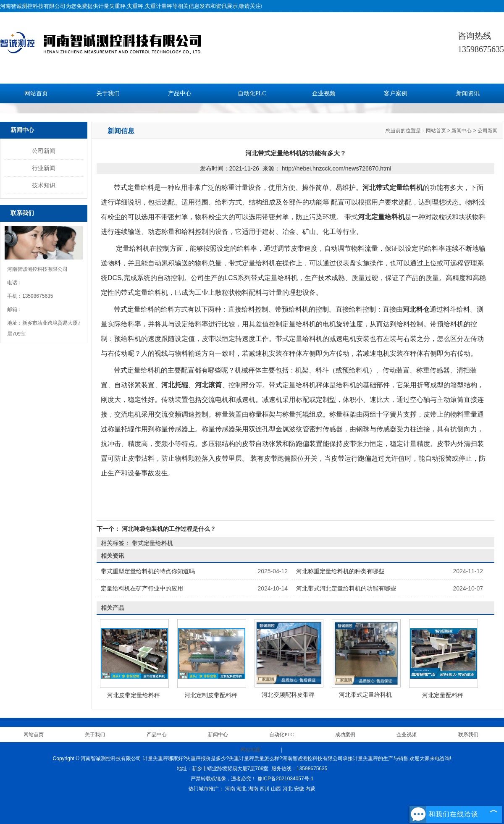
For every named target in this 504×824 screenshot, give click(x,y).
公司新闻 (44, 151)
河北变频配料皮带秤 (288, 695)
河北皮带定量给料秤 (134, 695)
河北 (288, 789)
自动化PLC (252, 93)
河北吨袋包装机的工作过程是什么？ (168, 529)
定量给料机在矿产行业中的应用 (142, 588)
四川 (265, 789)
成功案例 (345, 735)
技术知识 (44, 185)
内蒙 (310, 789)
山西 (276, 789)
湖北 (241, 789)
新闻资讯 (468, 93)
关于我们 (108, 93)
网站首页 (36, 93)
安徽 (299, 789)
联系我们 (468, 735)
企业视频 (324, 93)
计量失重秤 (112, 6)
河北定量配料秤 (443, 695)
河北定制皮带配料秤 (211, 695)
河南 (230, 789)
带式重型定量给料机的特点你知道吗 (148, 571)
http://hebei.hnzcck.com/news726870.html (337, 168)
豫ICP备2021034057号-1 (285, 779)
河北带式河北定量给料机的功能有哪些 (346, 588)
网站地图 (251, 750)
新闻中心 (462, 131)
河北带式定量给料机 (365, 695)
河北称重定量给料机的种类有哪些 (340, 571)
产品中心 (180, 93)
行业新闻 (44, 168)
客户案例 (396, 93)
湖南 (253, 789)
